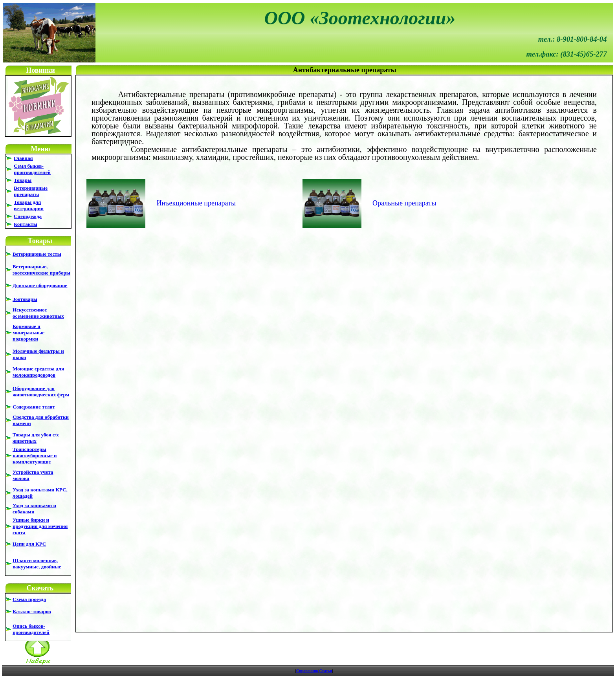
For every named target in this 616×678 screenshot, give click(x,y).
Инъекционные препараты (196, 203)
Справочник (307, 671)
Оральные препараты (404, 203)
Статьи (326, 671)
